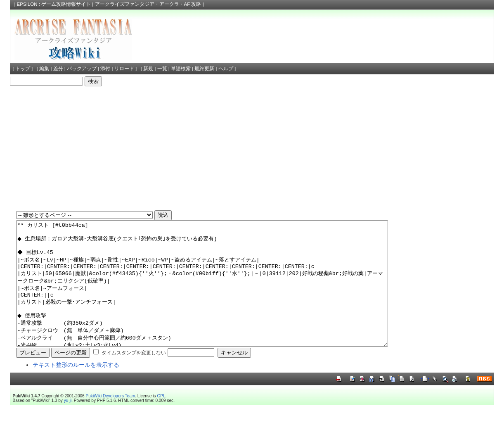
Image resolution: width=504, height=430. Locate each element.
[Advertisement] (252, 148)
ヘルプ (226, 69)
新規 (148, 69)
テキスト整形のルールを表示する (76, 390)
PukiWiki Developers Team (111, 421)
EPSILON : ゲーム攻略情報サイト (54, 4)
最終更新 (204, 69)
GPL (161, 421)
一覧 (162, 69)
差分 (58, 69)
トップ (23, 69)
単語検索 (181, 69)
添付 (105, 69)
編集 (44, 69)
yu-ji (68, 425)
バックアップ (82, 69)
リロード (124, 69)
